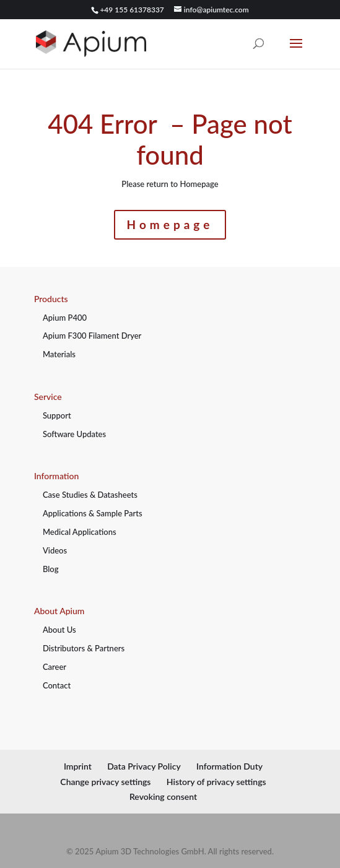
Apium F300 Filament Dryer (92, 336)
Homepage (170, 224)
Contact (57, 685)
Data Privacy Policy (144, 766)
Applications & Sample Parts (93, 513)
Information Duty (229, 766)
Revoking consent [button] (163, 796)
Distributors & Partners (84, 648)
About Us (59, 630)
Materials (59, 354)
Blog (51, 569)
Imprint (78, 766)
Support (57, 415)
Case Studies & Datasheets (90, 495)
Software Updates (74, 434)
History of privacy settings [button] (216, 782)
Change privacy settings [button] (105, 782)
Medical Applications (80, 532)
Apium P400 (65, 318)
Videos (55, 550)
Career (54, 667)
